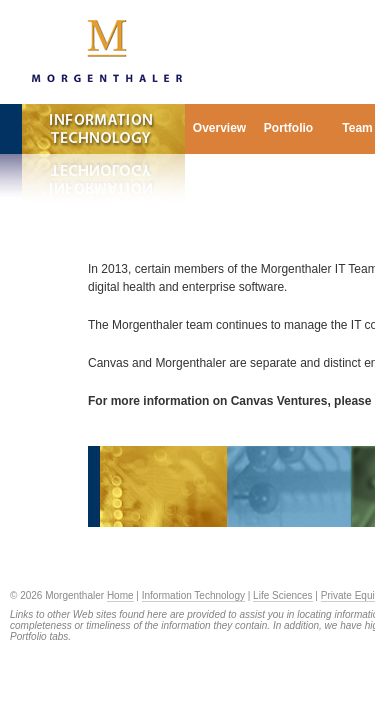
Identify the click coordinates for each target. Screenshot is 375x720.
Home (120, 595)
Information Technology (193, 595)
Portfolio (288, 128)
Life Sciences (282, 595)
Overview (219, 128)
